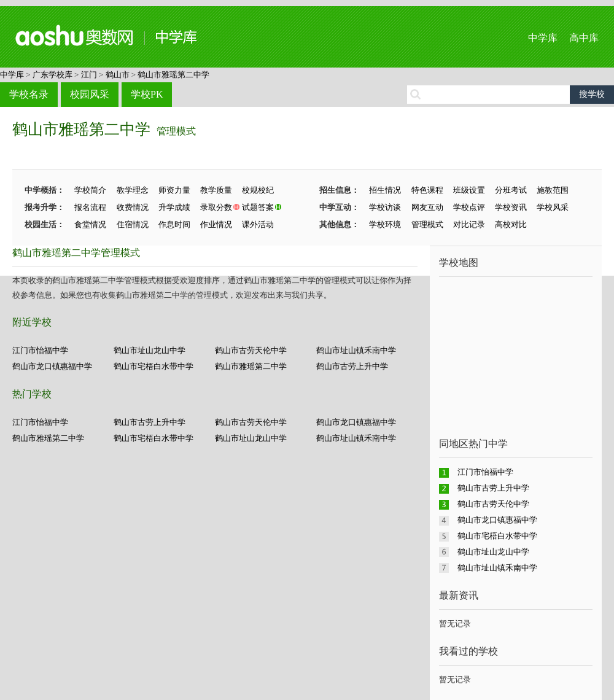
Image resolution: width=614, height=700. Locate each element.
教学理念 (133, 190)
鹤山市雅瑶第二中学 (173, 75)
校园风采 (90, 94)
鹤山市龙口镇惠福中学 (52, 366)
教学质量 (216, 190)
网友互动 (427, 207)
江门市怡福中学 (40, 350)
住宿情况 (133, 224)
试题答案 (258, 207)
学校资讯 (511, 207)
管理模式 (176, 131)
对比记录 (469, 224)
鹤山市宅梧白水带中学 (153, 366)
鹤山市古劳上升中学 (352, 366)
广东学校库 (52, 75)
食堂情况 (90, 224)
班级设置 (469, 190)
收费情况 (133, 207)
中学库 (543, 38)
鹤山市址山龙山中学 (150, 350)
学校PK (147, 94)
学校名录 (29, 94)
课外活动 (258, 224)
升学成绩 (174, 207)
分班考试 (511, 190)
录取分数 (216, 207)
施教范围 (553, 190)
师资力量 (174, 190)
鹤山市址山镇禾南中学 (356, 350)
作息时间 (174, 224)
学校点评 (469, 207)
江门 (89, 75)
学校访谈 (385, 207)
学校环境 (385, 224)
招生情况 (385, 190)
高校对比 (511, 224)
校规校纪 (258, 190)
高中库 (584, 38)
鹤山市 (118, 75)
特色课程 (427, 190)
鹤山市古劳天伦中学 (251, 350)
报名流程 (90, 207)
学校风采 (553, 207)
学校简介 (90, 190)
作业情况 (216, 224)
